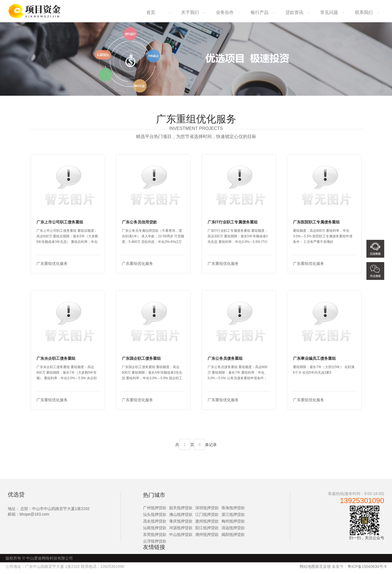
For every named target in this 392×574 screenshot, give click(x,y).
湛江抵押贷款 (233, 518)
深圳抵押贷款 (207, 511)
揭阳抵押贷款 (233, 538)
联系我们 (364, 12)
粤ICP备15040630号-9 (367, 570)
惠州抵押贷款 (207, 524)
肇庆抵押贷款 (181, 524)
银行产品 (260, 12)
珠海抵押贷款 (233, 511)
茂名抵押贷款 (155, 524)
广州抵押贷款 (155, 511)
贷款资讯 (294, 12)
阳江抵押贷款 (207, 531)
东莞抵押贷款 (155, 538)
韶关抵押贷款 (181, 511)
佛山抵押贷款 (181, 518)
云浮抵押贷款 (155, 545)
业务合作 (225, 12)
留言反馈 (323, 570)
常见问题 (329, 12)
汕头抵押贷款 (155, 518)
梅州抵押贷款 (233, 524)
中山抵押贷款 (181, 538)
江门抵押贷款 (207, 518)
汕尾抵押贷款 (155, 531)
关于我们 (190, 12)
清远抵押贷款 (233, 531)
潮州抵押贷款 (207, 538)
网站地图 (307, 570)
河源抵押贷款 (181, 531)
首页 (151, 12)
